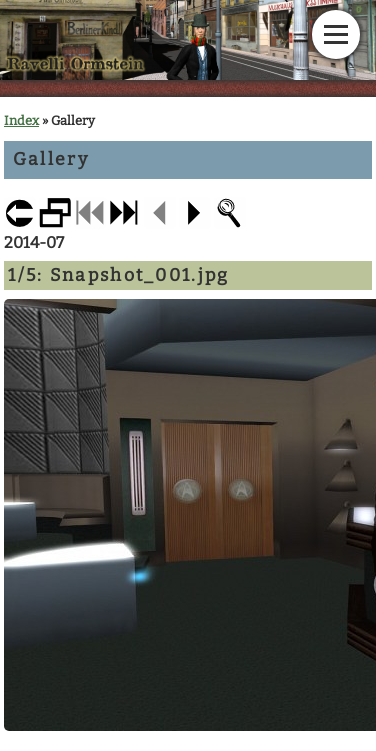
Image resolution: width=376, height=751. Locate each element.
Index (21, 120)
